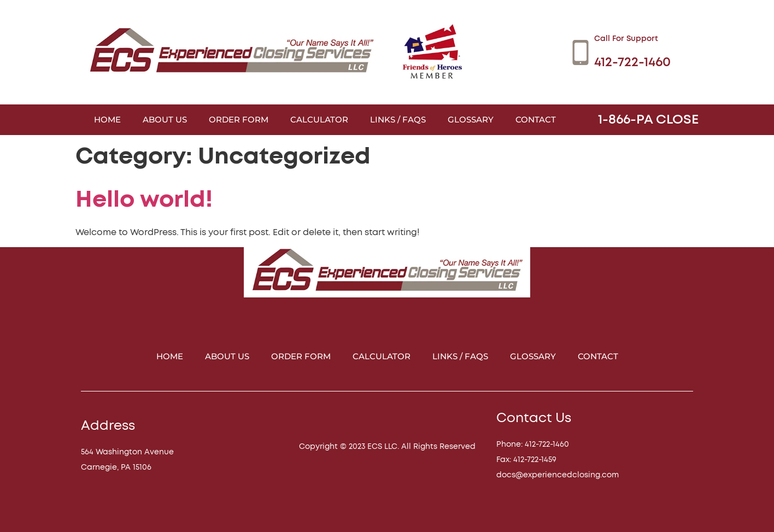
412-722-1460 (632, 62)
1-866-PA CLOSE (648, 120)
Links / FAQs (398, 119)
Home (107, 119)
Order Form (239, 119)
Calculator (319, 119)
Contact (536, 119)
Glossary (471, 119)
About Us (165, 119)
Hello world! (144, 200)
